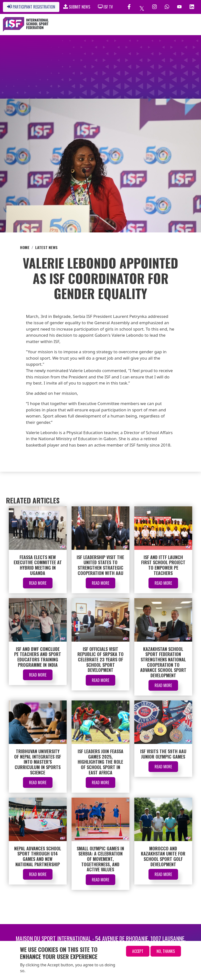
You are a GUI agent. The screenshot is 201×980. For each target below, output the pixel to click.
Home (25, 247)
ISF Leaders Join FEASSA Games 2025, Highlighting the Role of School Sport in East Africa (100, 762)
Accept (138, 951)
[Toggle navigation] (174, 24)
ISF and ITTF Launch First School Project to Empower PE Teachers (163, 565)
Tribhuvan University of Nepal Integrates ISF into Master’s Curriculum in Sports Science (38, 762)
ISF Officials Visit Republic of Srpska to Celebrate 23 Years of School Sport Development (100, 659)
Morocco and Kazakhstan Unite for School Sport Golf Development (163, 856)
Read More (38, 583)
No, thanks (166, 951)
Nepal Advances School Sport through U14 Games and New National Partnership (38, 856)
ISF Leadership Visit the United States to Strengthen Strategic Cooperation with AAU (100, 565)
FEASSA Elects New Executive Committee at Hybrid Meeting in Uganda (38, 565)
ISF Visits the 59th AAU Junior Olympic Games (163, 754)
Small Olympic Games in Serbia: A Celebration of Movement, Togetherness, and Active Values (100, 859)
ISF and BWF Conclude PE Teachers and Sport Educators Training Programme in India (38, 657)
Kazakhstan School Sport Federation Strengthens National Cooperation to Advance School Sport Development (163, 662)
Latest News (46, 247)
